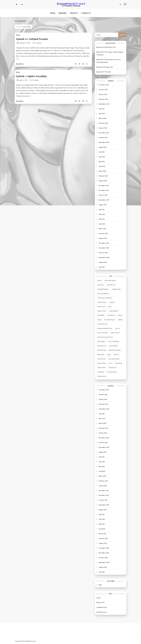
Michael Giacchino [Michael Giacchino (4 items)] (115, 350)
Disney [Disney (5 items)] (120, 315)
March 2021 (102, 229)
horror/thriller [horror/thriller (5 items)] (103, 333)
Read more (20, 64)
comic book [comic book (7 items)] (101, 307)
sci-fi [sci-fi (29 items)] (111, 363)
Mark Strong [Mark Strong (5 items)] (102, 350)
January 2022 (103, 181)
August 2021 (103, 205)
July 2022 (102, 152)
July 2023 (102, 109)
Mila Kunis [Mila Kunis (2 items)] (101, 355)
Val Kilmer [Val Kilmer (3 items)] (101, 372)
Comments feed (101, 607)
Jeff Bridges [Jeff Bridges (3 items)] (101, 342)
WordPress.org (101, 612)
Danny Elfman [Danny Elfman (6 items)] (114, 311)
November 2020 (104, 248)
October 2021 (103, 195)
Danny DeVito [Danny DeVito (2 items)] (102, 311)
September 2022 (104, 143)
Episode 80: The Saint (104, 72)
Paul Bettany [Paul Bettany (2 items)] (101, 359)
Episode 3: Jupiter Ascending (32, 76)
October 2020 (103, 253)
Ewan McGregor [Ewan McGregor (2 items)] (110, 320)
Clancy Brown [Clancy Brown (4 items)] (102, 302)
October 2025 (103, 90)
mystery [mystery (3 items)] (116, 355)
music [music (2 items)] (109, 355)
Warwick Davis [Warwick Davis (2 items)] (112, 372)
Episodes (63, 13)
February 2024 (103, 99)
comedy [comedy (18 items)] (112, 302)
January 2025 (103, 95)
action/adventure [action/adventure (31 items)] (110, 281)
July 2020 (102, 267)
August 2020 (103, 262)
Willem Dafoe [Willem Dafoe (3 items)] (102, 376)
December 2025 (104, 85)
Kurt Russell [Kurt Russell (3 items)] (113, 346)
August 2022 (103, 147)
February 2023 (103, 123)
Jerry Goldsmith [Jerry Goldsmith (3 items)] (114, 342)
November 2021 (104, 191)
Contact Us (86, 13)
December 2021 (104, 186)
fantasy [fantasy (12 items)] (120, 320)
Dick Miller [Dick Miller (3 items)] (101, 315)
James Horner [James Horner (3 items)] (115, 333)
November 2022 (104, 133)
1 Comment (38, 43)
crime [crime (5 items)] (110, 307)
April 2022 (102, 167)
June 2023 (102, 114)
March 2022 (102, 171)
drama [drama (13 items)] (99, 320)
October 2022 (103, 138)
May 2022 (102, 162)
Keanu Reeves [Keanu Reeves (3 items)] (102, 346)
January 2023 (103, 128)
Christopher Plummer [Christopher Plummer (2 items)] (105, 298)
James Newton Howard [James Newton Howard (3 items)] (105, 337)
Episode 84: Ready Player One (106, 47)
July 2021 (102, 210)
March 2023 (102, 119)
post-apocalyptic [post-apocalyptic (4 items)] (114, 359)
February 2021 (103, 234)
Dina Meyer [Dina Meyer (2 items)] (111, 315)
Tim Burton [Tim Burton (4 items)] (112, 368)
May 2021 (102, 219)
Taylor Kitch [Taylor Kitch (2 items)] (102, 368)
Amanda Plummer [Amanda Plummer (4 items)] (103, 289)
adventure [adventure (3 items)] (101, 285)
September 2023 (104, 104)
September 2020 (104, 258)
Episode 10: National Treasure (32, 39)
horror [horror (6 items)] (118, 328)
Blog (18, 35)
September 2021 (104, 200)
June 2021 (102, 215)
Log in (98, 598)
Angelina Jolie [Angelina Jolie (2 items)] (116, 289)
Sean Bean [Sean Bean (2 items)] (119, 363)
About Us (74, 13)
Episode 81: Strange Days (105, 67)
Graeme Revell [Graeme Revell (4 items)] (102, 324)
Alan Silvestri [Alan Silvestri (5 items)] (111, 285)
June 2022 (102, 157)
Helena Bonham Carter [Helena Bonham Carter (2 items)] (105, 328)
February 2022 (103, 176)
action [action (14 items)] (99, 281)
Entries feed (100, 603)
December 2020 (104, 243)
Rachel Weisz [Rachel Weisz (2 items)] (102, 363)
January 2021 (103, 238)
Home (53, 13)
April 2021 (102, 224)
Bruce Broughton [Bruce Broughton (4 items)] (103, 294)
